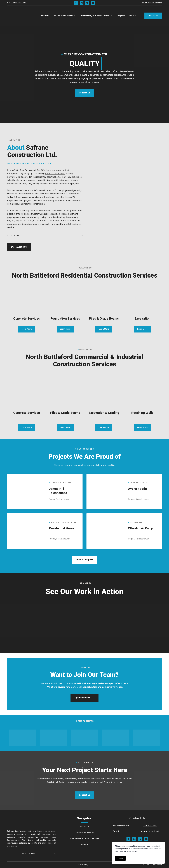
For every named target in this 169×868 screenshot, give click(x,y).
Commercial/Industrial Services (85, 839)
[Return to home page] (20, 16)
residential (56, 75)
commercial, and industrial (76, 75)
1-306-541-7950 (150, 826)
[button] (76, 3)
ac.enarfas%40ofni (150, 832)
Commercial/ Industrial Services (95, 16)
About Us (45, 16)
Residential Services (64, 16)
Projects (121, 16)
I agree (120, 858)
